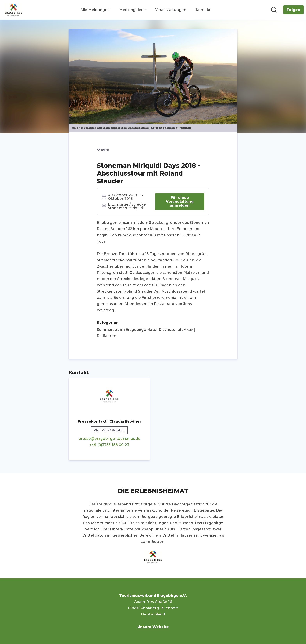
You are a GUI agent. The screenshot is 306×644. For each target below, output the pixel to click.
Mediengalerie (133, 10)
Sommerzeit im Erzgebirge (121, 330)
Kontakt (203, 10)
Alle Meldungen (95, 10)
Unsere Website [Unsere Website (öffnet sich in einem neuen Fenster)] (153, 627)
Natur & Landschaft (165, 330)
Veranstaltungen (171, 10)
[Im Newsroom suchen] (274, 10)
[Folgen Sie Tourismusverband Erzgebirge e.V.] (294, 10)
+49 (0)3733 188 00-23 (109, 445)
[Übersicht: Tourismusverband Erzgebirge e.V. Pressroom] (13, 10)
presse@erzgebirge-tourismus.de (109, 439)
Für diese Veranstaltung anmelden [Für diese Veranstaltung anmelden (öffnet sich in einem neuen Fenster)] (180, 202)
